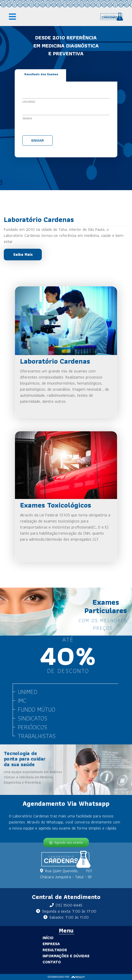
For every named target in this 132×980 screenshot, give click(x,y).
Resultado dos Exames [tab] (41, 74)
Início (24, 938)
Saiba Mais (23, 254)
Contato (28, 962)
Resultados (31, 950)
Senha (27, 118)
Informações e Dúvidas (42, 956)
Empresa (28, 944)
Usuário (29, 102)
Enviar (38, 141)
